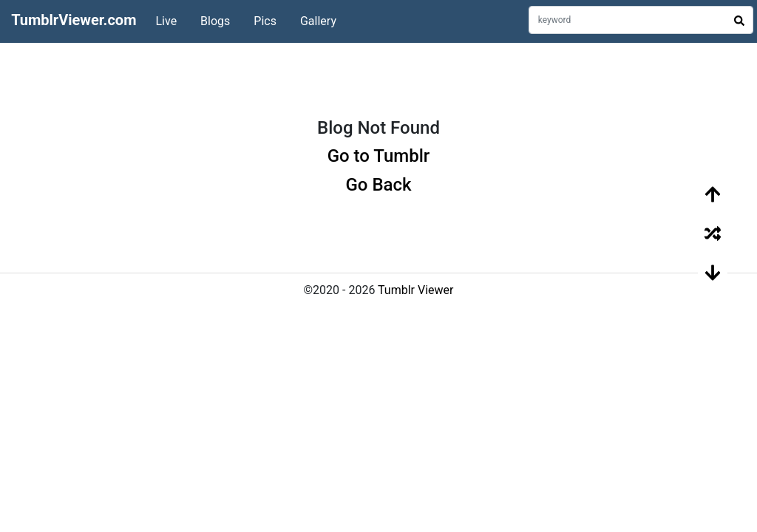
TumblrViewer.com (74, 20)
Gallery (318, 21)
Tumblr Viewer (415, 290)
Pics (265, 21)
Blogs (215, 21)
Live (166, 21)
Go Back (378, 185)
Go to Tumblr (379, 156)
